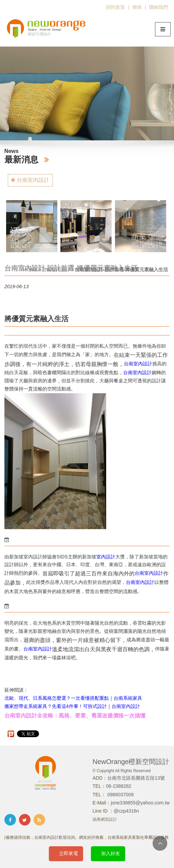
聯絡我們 (158, 7)
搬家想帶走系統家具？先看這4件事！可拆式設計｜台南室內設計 (72, 706)
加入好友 (111, 853)
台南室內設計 (33, 180)
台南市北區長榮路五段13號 (136, 778)
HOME (30, 270)
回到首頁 (115, 7)
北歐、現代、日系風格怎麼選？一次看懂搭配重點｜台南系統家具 (73, 698)
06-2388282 (119, 786)
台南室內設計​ (149, 573)
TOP (160, 843)
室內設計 (33, 557)
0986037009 (120, 795)
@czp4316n (126, 811)
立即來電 (69, 853)
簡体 (137, 7)
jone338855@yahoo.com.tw (140, 803)
